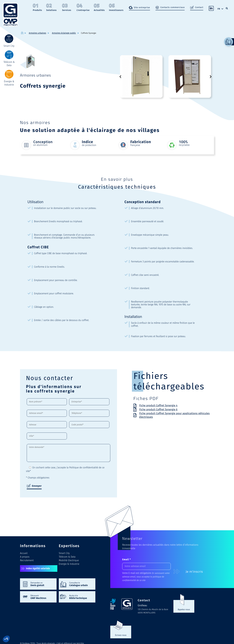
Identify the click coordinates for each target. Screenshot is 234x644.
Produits (37, 8)
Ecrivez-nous (121, 635)
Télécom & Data (67, 557)
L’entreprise (83, 8)
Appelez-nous (184, 609)
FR (219, 9)
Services (67, 8)
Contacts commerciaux (173, 7)
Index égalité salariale (38, 568)
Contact (199, 7)
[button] (120, 76)
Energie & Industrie (69, 564)
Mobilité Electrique (69, 560)
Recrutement (27, 560)
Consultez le (81, 584)
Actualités (99, 8)
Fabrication (141, 142)
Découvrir (42, 597)
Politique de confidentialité (84, 468)
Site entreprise (142, 8)
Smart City (64, 553)
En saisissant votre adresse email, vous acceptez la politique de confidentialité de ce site (146, 577)
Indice (88, 142)
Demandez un (42, 584)
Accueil (24, 553)
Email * (127, 559)
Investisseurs (116, 8)
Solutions (51, 8)
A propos (25, 557)
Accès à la (81, 597)
